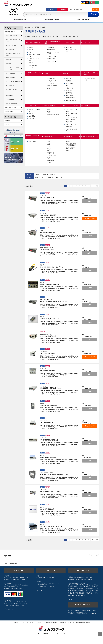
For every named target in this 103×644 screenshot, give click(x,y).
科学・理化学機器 (83, 20)
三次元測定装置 (52, 155)
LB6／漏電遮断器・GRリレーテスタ (50, 492)
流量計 (49, 142)
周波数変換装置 (70, 98)
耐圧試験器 (69, 90)
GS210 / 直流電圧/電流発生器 (48, 457)
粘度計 (49, 158)
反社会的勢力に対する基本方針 (82, 623)
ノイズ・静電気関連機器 (90, 79)
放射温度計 (32, 116)
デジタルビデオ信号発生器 (71, 114)
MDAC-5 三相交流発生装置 (47, 232)
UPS (67, 86)
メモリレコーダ (52, 81)
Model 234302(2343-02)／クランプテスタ (52, 267)
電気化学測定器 (52, 61)
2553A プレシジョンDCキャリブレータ (51, 526)
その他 (49, 163)
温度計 (31, 114)
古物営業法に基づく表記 (66, 623)
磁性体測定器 (51, 59)
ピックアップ (38, 174)
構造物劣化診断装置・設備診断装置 (71, 145)
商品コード (38, 178)
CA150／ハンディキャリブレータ (49, 319)
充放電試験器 (70, 95)
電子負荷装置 (70, 83)
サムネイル (53, 174)
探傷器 (68, 142)
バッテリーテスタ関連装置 (53, 53)
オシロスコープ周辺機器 (71, 51)
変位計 (49, 146)
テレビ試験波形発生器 (71, 130)
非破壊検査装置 (70, 148)
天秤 (49, 144)
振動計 (49, 109)
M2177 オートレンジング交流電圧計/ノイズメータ (54, 475)
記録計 (49, 88)
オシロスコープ (70, 47)
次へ (93, 186)
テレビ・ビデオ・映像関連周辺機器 (71, 119)
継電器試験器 (51, 50)
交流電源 (68, 81)
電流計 (31, 47)
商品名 (44, 178)
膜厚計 (68, 151)
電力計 (31, 50)
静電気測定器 (33, 65)
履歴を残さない (94, 556)
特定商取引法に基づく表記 (51, 623)
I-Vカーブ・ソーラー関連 (35, 60)
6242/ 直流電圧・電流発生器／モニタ (50, 388)
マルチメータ (33, 52)
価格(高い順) (59, 178)
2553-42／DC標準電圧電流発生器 (49, 284)
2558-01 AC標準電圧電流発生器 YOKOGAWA (54, 302)
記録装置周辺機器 (52, 86)
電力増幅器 (69, 93)
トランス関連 (70, 88)
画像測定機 (51, 160)
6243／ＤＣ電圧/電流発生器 (48, 354)
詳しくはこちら (9, 609)
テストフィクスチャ (53, 56)
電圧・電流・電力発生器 (35, 55)
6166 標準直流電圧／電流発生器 (49, 440)
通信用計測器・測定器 (52, 20)
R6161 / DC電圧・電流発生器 (48, 215)
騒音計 (49, 112)
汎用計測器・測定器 (20, 20)
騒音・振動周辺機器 (53, 114)
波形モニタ (69, 122)
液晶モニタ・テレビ (71, 124)
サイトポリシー (17, 623)
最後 (97, 186)
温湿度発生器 (33, 118)
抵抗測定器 (51, 47)
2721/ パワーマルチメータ (47, 250)
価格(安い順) (51, 178)
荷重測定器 (51, 153)
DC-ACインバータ (71, 100)
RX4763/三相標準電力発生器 (48, 336)
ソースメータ (33, 68)
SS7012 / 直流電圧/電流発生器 (48, 405)
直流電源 (68, 78)
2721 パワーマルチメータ (47, 198)
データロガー (51, 78)
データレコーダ (52, 83)
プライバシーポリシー (29, 623)
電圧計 (31, 63)
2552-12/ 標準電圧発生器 (47, 509)
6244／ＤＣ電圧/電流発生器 (48, 371)
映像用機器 (69, 127)
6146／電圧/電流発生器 (46, 423)
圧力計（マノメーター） (53, 150)
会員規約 (39, 623)
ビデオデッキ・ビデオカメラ (71, 110)
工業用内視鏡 (33, 142)
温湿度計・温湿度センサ (35, 110)
